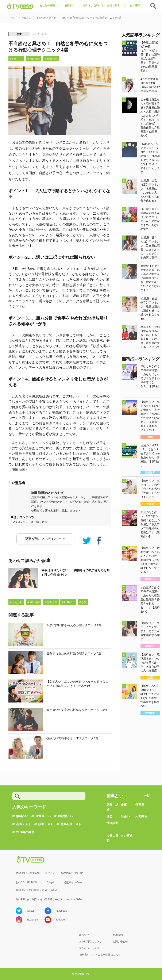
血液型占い (65, 816)
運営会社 (84, 935)
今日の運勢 (112, 838)
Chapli (50, 883)
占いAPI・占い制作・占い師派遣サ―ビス (39, 899)
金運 (124, 805)
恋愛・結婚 (112, 807)
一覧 (147, 796)
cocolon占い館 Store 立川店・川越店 (36, 890)
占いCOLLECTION (26, 883)
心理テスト (24, 824)
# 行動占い (68, 602)
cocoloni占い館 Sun (72, 873)
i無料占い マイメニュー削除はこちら (100, 955)
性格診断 (112, 823)
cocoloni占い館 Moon (28, 873)
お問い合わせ (120, 942)
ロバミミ (50, 873)
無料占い (22, 816)
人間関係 (141, 816)
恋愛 (19, 34)
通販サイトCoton (73, 883)
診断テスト (46, 824)
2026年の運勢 (25, 832)
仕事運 (140, 805)
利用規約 (118, 935)
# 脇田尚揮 (34, 59)
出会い (125, 816)
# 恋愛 (83, 602)
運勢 (109, 816)
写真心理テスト (71, 824)
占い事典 (127, 836)
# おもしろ (16, 59)
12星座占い (43, 816)
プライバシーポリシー (92, 948)
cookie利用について (90, 942)
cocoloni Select (75, 899)
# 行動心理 (51, 59)
